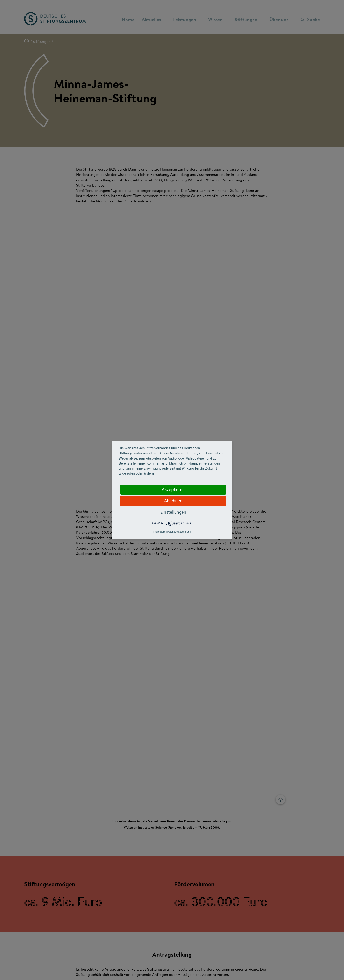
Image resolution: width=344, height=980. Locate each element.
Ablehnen (173, 501)
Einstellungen (173, 512)
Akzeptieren (173, 490)
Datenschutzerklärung (179, 532)
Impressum (159, 532)
